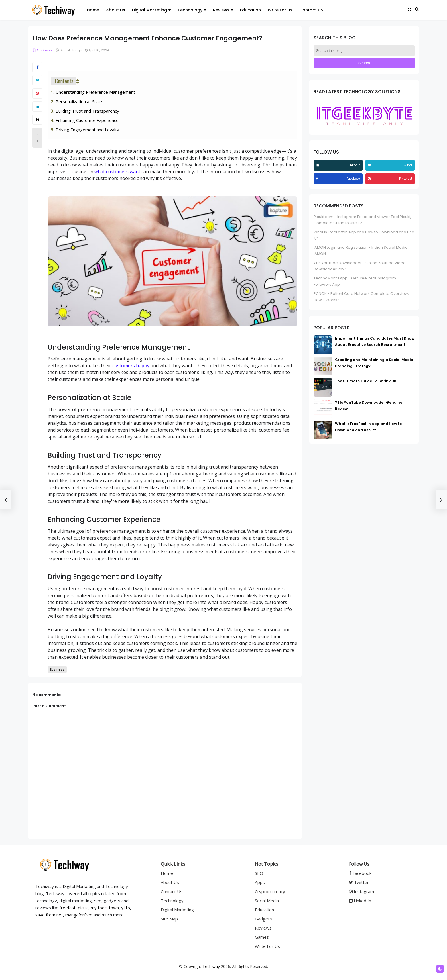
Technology (172, 901)
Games (262, 937)
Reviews (263, 928)
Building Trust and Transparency (87, 111)
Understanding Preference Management (95, 92)
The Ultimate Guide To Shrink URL (366, 381)
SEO (259, 873)
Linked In (360, 901)
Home (167, 873)
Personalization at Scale (79, 101)
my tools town (105, 908)
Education (264, 910)
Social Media (267, 901)
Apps (260, 882)
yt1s (126, 908)
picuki (83, 908)
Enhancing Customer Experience (87, 120)
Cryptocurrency (270, 891)
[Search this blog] (364, 51)
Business (42, 50)
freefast (68, 908)
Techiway (211, 966)
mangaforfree (79, 915)
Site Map (169, 919)
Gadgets (263, 919)
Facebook (360, 873)
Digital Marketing (177, 910)
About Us (170, 882)
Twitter (359, 882)
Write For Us (267, 946)
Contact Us (172, 891)
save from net (49, 915)
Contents (64, 81)
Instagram (361, 891)
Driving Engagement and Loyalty (87, 130)
